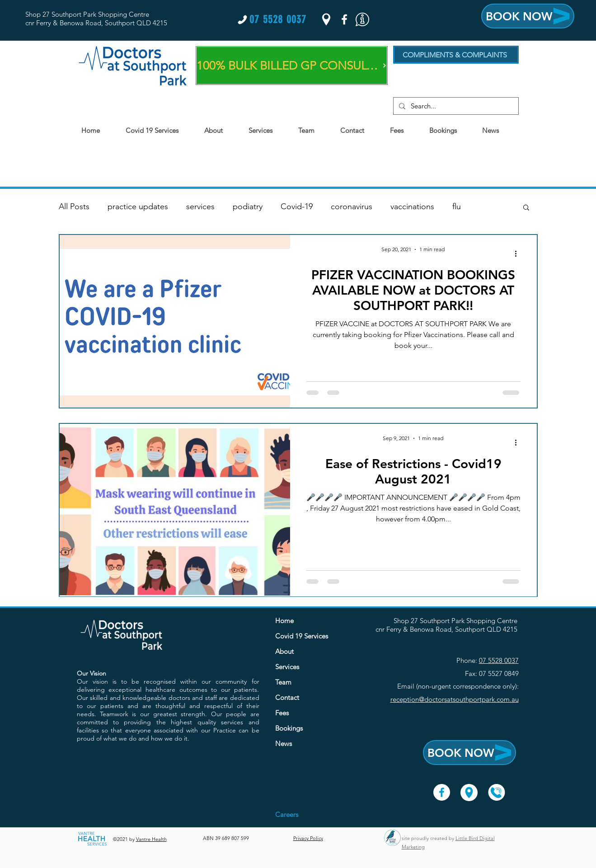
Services (287, 667)
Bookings (289, 728)
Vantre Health (151, 839)
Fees (282, 713)
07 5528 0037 (499, 660)
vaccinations (412, 206)
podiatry (248, 206)
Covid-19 (297, 206)
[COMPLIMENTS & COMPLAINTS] (456, 55)
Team (283, 682)
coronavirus (352, 206)
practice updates (138, 206)
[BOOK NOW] (528, 16)
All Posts (74, 206)
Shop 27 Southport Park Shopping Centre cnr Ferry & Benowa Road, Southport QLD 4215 (96, 19)
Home (284, 621)
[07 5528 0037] (272, 19)
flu (457, 206)
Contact (287, 697)
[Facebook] (344, 19)
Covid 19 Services (302, 636)
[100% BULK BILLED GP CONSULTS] (292, 66)
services (200, 206)
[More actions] (519, 253)
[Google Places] (326, 19)
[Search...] (455, 106)
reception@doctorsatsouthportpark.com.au (455, 699)
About (284, 651)
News (284, 744)
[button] (362, 19)
